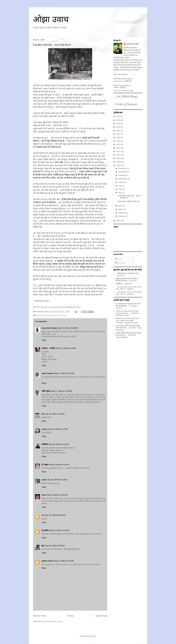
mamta (45, 429)
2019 (118, 127)
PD (43, 414)
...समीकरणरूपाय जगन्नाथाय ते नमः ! (127, 273)
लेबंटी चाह (128, 81)
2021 (118, 120)
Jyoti (44, 495)
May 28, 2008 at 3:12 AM (59, 444)
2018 (118, 131)
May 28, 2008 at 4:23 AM (59, 465)
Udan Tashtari (48, 373)
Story (64, 315)
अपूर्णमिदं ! (119, 284)
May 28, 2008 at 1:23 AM (55, 414)
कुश (43, 546)
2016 (118, 137)
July (120, 186)
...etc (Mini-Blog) (126, 96)
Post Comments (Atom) (53, 621)
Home (71, 616)
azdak (44, 480)
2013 (118, 148)
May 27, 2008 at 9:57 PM (64, 373)
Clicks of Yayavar (126, 104)
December (123, 168)
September (123, 179)
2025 (118, 117)
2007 (118, 221)
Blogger (93, 636)
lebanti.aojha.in (127, 79)
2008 (118, 165)
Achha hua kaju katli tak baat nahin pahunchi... (127, 312)
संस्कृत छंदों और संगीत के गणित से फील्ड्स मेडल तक (127, 280)
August (121, 182)
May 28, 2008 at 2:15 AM (58, 429)
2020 (118, 124)
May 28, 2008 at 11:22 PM (57, 495)
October (122, 175)
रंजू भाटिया (45, 530)
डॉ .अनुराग (45, 465)
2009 (118, 162)
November (123, 172)
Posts (118, 259)
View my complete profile (123, 90)
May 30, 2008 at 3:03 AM (59, 530)
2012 (118, 151)
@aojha (123, 87)
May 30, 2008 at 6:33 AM (55, 546)
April (120, 206)
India (50, 315)
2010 (118, 158)
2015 (118, 141)
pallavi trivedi (47, 561)
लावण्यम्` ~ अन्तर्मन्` (49, 348)
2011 (118, 155)
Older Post (101, 616)
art (43, 515)
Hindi (45, 315)
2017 (118, 134)
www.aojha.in (123, 74)
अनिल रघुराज (46, 391)
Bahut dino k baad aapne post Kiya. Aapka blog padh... (128, 319)
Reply (44, 340)
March (121, 209)
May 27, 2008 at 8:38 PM (68, 328)
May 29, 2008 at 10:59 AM (55, 515)
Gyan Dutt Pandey (49, 328)
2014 (118, 144)
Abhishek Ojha (133, 44)
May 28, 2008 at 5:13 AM (57, 480)
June (121, 189)
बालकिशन (45, 444)
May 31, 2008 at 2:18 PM (64, 561)
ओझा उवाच (51, 19)
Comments (120, 263)
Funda (40, 315)
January (122, 216)
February (122, 213)
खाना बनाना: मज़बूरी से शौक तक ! (129, 201)
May (120, 193)
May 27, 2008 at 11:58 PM (62, 391)
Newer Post (39, 616)
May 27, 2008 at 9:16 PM (66, 348)
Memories (57, 315)
